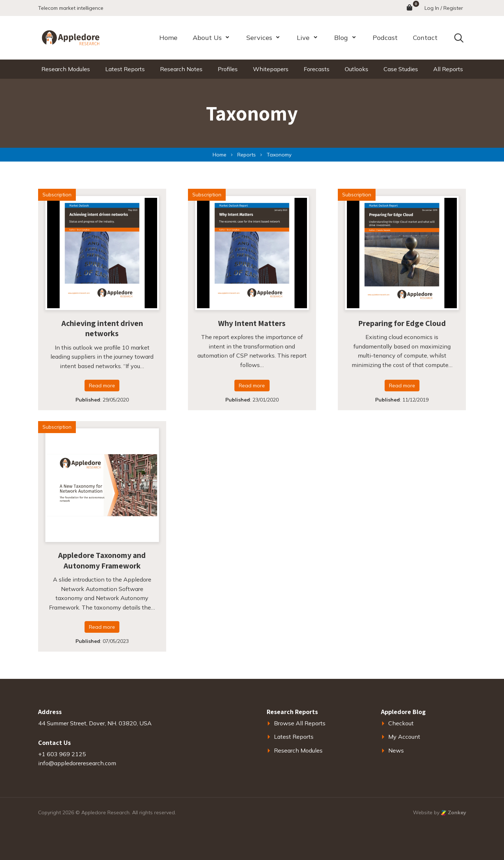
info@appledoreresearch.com (77, 763)
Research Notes (181, 69)
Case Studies (401, 69)
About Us (207, 38)
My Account (404, 737)
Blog (341, 38)
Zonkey (454, 812)
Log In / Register (444, 8)
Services (259, 38)
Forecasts (317, 69)
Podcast (385, 38)
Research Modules (66, 69)
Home (168, 38)
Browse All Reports (300, 723)
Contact (425, 38)
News (396, 750)
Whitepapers (271, 69)
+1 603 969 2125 (62, 754)
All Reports (448, 69)
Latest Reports (125, 69)
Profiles (228, 69)
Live (303, 38)
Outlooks (357, 69)
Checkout (401, 723)
